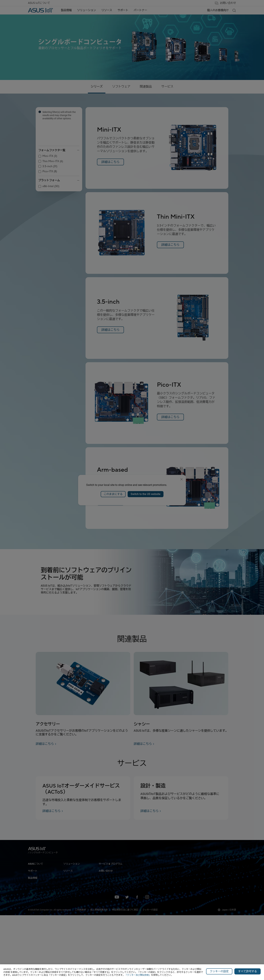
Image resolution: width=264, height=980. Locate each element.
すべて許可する (247, 971)
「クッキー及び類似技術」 (138, 975)
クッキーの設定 (219, 971)
